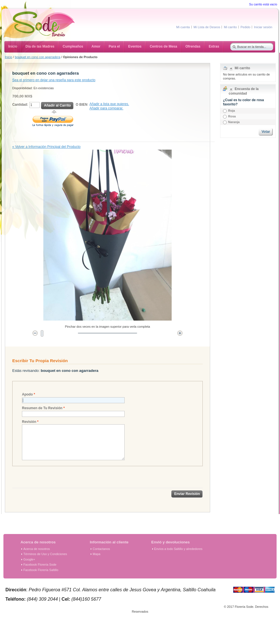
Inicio (9, 57)
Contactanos (101, 549)
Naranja (234, 122)
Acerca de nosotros (37, 549)
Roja (232, 111)
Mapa (97, 554)
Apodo (27, 395)
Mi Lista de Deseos (207, 27)
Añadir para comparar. (106, 108)
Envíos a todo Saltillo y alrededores (178, 549)
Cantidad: (20, 105)
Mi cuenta (183, 27)
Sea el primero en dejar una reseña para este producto (54, 80)
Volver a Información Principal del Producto (46, 147)
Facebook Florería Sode (40, 564)
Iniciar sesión (263, 27)
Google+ (29, 559)
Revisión (29, 422)
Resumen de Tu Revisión (42, 408)
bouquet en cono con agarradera (38, 57)
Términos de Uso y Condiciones (45, 554)
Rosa (232, 116)
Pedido (245, 27)
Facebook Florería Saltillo (41, 570)
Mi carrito (230, 27)
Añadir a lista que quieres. (109, 104)
